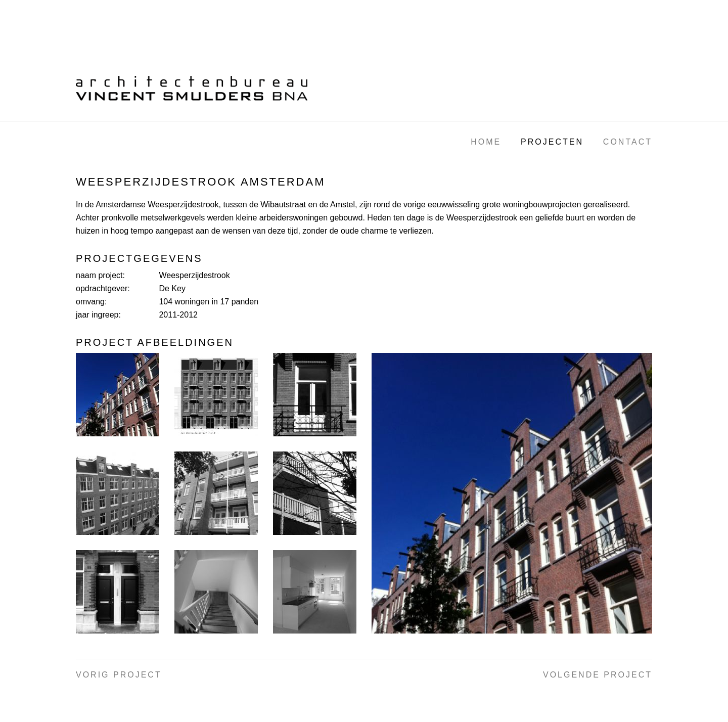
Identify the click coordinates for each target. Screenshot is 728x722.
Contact (628, 142)
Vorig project (119, 675)
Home (486, 142)
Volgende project (598, 675)
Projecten (552, 142)
